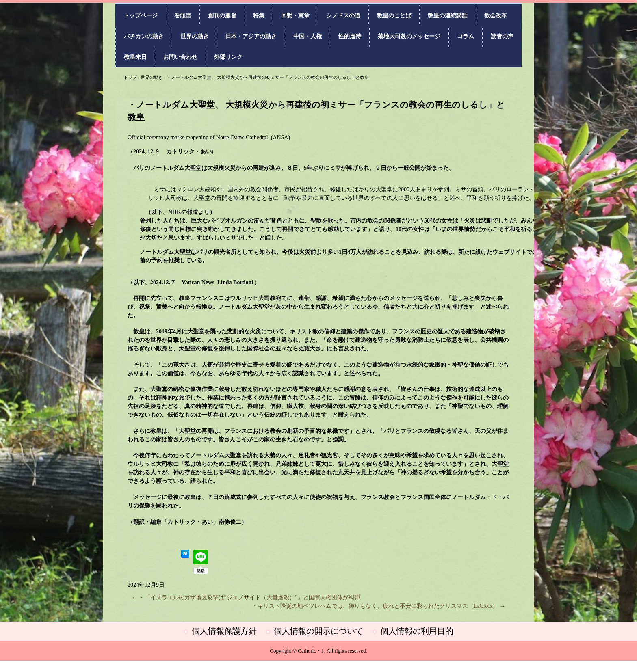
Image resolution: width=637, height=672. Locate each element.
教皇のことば (394, 16)
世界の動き (195, 36)
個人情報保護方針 (224, 631)
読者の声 (502, 36)
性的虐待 (350, 36)
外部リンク (228, 57)
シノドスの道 (343, 16)
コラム (466, 36)
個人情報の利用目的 (417, 631)
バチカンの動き (144, 36)
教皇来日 (135, 57)
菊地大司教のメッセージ (409, 36)
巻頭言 (183, 16)
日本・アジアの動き (251, 36)
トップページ (141, 16)
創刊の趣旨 (222, 16)
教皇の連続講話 (448, 16)
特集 (259, 16)
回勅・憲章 (295, 16)
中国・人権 (308, 36)
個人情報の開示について (318, 631)
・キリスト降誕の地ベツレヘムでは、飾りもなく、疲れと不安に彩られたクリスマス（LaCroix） (379, 606)
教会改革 (496, 16)
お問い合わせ (180, 57)
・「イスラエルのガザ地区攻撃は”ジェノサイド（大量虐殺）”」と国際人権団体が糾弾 (246, 597)
